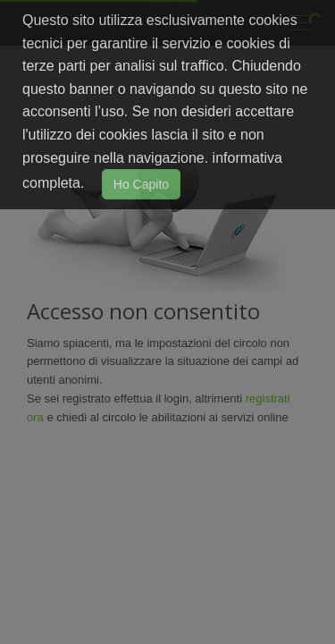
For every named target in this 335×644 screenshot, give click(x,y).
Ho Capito (141, 184)
